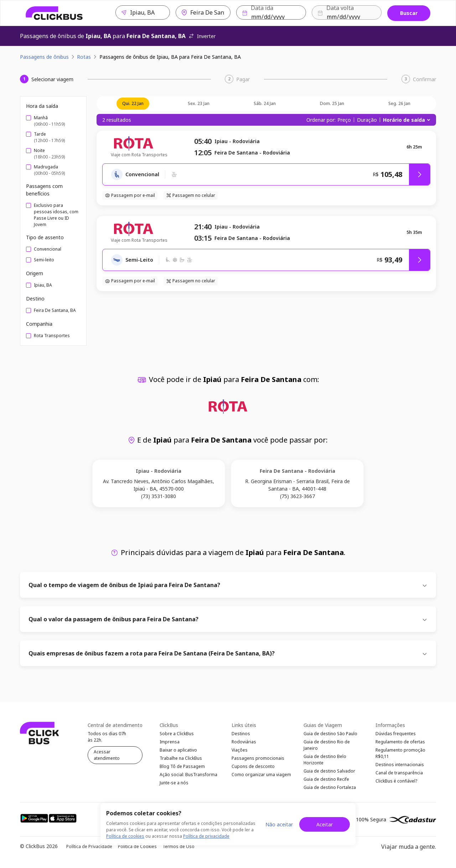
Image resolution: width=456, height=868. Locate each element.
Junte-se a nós (174, 789)
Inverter (202, 36)
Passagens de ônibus (44, 57)
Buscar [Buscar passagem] (409, 13)
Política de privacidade (206, 836)
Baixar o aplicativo (178, 752)
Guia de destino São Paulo (330, 734)
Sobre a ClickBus (177, 734)
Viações (240, 752)
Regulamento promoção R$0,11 (400, 756)
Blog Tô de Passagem (182, 771)
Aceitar (325, 824)
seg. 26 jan (399, 103)
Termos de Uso (178, 852)
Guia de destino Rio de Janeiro (327, 746)
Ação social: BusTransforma (188, 780)
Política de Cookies (137, 852)
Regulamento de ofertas (400, 743)
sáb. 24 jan (265, 103)
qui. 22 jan (133, 103)
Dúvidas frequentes (396, 734)
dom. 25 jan (332, 103)
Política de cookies (125, 836)
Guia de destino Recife (326, 784)
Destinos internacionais (400, 768)
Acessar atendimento (107, 755)
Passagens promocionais (258, 762)
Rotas (84, 57)
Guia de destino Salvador (329, 775)
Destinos (241, 734)
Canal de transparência (399, 777)
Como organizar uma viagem (261, 780)
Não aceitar (279, 824)
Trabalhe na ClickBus (181, 762)
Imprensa (170, 743)
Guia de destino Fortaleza (330, 793)
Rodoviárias (244, 743)
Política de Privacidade (89, 852)
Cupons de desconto (253, 771)
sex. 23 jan (199, 103)
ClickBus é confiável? (396, 787)
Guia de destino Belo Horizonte (325, 762)
